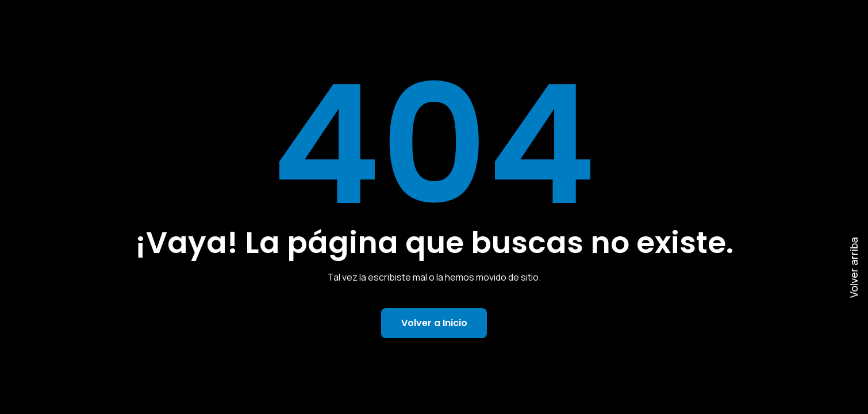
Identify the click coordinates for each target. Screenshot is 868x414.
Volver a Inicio (434, 323)
